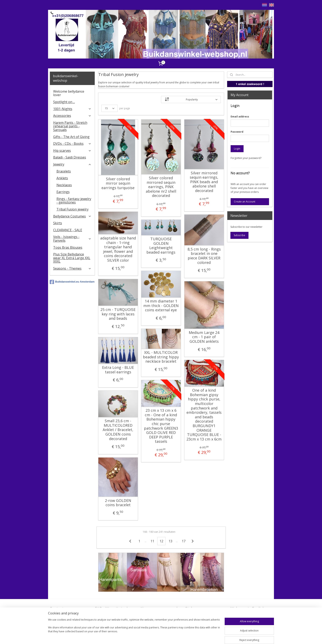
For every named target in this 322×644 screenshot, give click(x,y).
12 (161, 541)
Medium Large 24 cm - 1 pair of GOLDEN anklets (204, 337)
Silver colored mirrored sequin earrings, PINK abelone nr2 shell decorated (161, 187)
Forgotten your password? (246, 158)
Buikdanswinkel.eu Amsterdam (72, 282)
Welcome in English (248, 608)
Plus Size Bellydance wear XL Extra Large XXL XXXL (72, 258)
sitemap (163, 637)
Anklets (62, 178)
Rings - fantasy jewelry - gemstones (74, 201)
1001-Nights (72, 109)
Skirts (58, 223)
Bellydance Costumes (72, 216)
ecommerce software (188, 637)
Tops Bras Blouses (68, 247)
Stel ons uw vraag (201, 608)
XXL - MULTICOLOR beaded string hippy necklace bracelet (161, 357)
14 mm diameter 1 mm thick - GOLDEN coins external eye (161, 306)
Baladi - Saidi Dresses (70, 157)
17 (184, 541)
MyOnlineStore (224, 637)
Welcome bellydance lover (69, 93)
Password (237, 132)
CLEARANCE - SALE (68, 230)
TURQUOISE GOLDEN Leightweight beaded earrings (161, 246)
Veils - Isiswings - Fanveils (72, 239)
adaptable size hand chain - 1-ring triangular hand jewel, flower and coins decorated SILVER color (118, 249)
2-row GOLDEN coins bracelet (118, 503)
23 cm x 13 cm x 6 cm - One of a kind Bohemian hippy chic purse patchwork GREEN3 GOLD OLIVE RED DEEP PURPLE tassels (161, 426)
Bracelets (64, 171)
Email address (240, 117)
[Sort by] (191, 99)
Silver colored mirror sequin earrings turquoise (118, 183)
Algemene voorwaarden (161, 608)
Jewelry (72, 164)
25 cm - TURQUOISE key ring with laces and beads (118, 314)
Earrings (63, 192)
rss (172, 637)
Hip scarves (72, 151)
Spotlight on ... (64, 102)
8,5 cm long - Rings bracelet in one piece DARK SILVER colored (204, 256)
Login (237, 149)
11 (152, 541)
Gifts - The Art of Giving (71, 137)
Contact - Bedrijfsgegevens (65, 611)
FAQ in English (243, 615)
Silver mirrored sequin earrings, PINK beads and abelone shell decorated (204, 182)
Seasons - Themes (72, 268)
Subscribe (239, 235)
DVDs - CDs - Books (72, 144)
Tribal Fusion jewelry (72, 209)
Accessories (72, 116)
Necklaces (64, 185)
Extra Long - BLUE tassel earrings (118, 370)
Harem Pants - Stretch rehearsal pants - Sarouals (70, 126)
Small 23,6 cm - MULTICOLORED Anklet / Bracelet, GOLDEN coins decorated (118, 430)
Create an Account (245, 202)
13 (170, 541)
